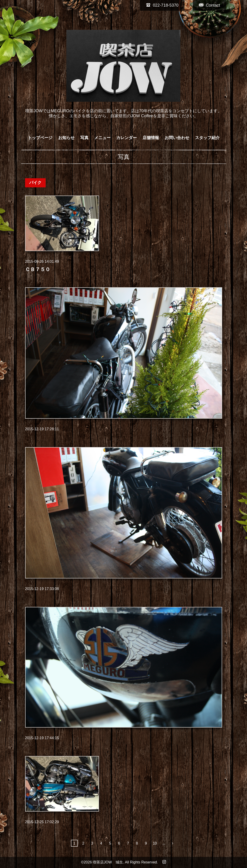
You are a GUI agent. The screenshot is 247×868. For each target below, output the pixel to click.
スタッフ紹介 (207, 138)
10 (155, 843)
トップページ (40, 138)
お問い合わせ (177, 138)
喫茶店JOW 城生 (108, 862)
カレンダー (127, 138)
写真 (84, 138)
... (164, 843)
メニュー (102, 138)
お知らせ (66, 138)
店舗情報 (151, 138)
